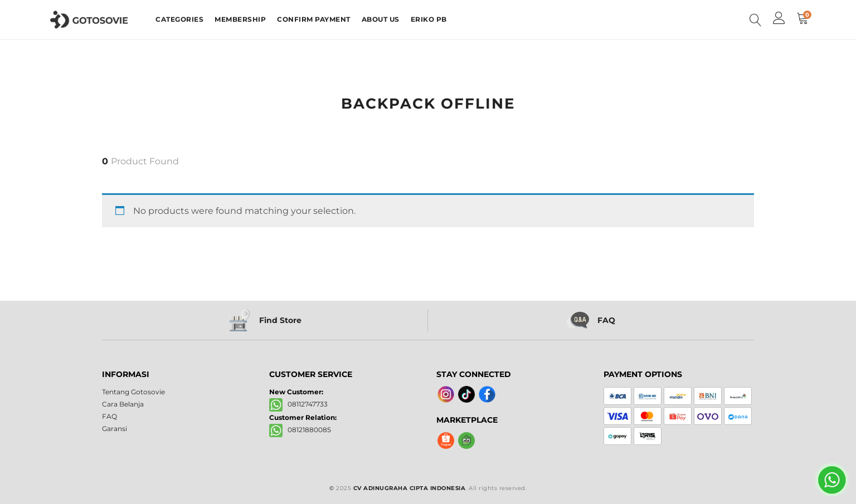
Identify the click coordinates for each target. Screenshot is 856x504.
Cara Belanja (123, 404)
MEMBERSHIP (240, 19)
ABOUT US (381, 19)
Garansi (115, 429)
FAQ (110, 416)
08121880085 (300, 430)
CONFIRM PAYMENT (314, 19)
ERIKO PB (429, 19)
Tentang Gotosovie (133, 392)
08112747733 (298, 405)
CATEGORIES (179, 19)
